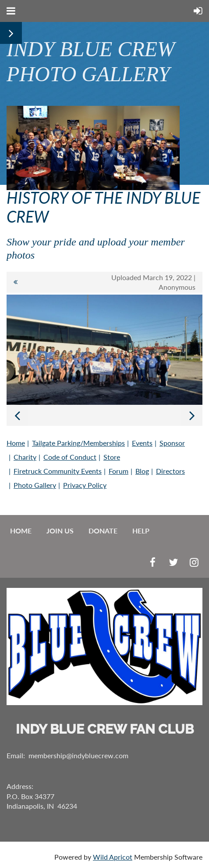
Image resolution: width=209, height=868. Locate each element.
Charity (25, 457)
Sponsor (172, 443)
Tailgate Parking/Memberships (78, 443)
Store (112, 457)
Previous (17, 415)
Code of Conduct (70, 457)
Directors (170, 471)
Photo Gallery (35, 485)
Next (192, 415)
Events (142, 443)
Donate (103, 531)
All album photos (15, 282)
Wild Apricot (113, 857)
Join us (60, 531)
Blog (142, 471)
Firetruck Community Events (58, 471)
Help (141, 531)
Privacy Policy (85, 485)
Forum (119, 471)
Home (16, 443)
